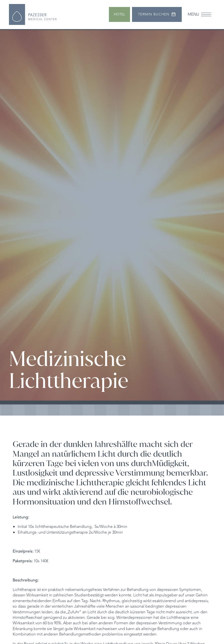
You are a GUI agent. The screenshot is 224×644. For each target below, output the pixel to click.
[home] (33, 14)
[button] (199, 14)
